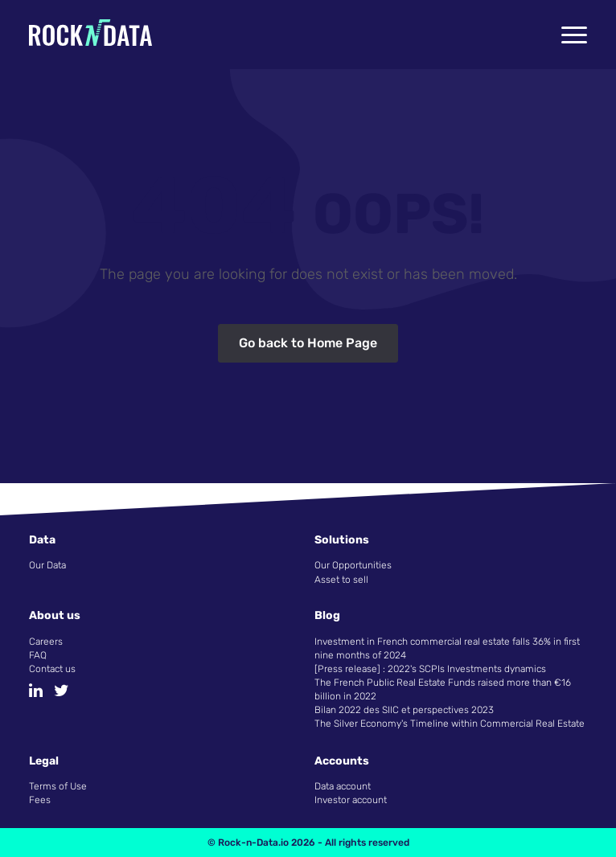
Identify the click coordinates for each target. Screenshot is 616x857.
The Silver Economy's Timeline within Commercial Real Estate (450, 724)
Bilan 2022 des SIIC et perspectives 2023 (404, 710)
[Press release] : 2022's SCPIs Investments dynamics (430, 669)
